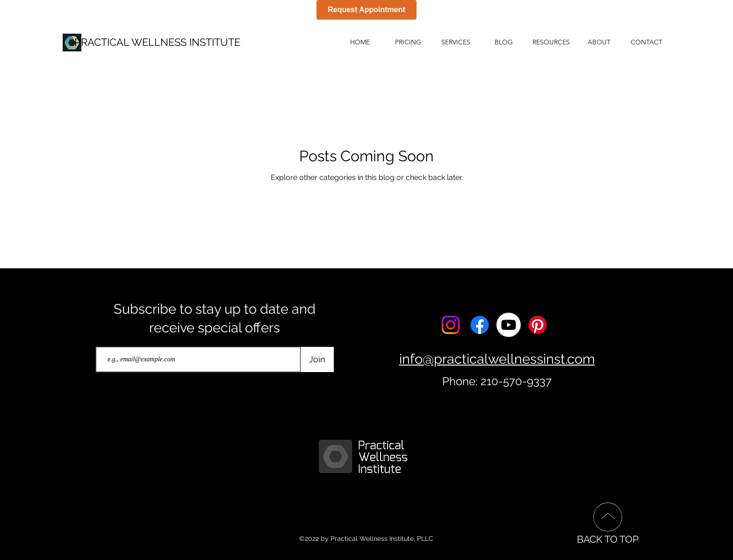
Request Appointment (366, 10)
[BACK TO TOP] (607, 523)
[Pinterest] (538, 325)
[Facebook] (480, 325)
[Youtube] (509, 325)
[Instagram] (451, 325)
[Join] (317, 359)
